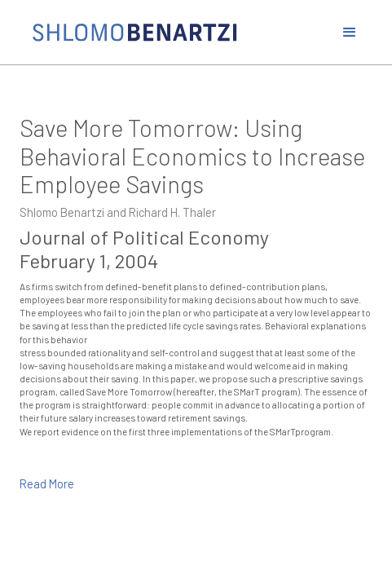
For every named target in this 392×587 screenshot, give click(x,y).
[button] (350, 33)
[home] (175, 33)
